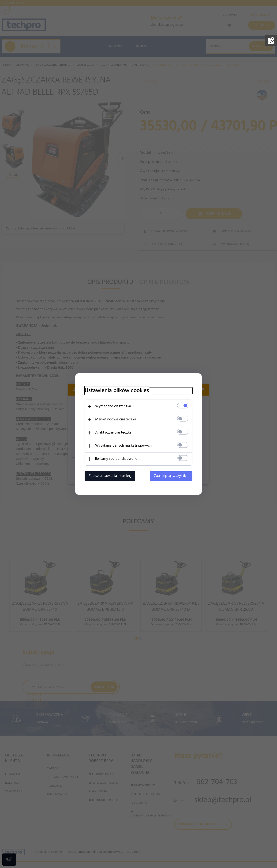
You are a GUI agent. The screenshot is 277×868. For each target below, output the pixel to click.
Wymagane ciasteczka (113, 406)
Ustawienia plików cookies (117, 391)
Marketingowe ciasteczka (116, 419)
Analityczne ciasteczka (113, 433)
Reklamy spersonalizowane (116, 459)
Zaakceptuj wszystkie (171, 476)
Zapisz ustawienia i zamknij (110, 476)
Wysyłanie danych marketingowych (123, 446)
